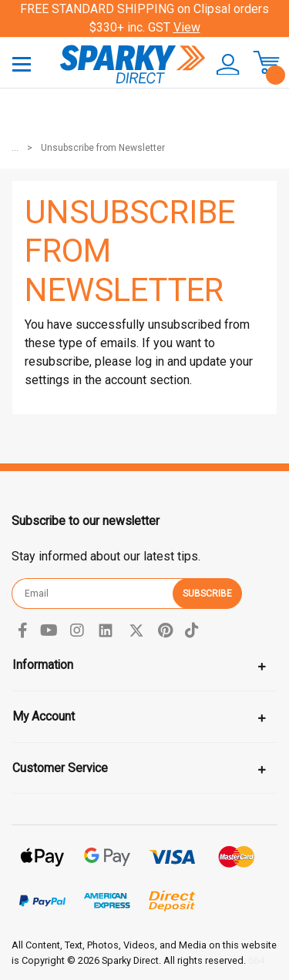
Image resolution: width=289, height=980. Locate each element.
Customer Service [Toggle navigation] (60, 768)
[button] (223, 65)
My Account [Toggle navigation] (44, 716)
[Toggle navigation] (22, 64)
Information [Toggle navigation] (43, 665)
